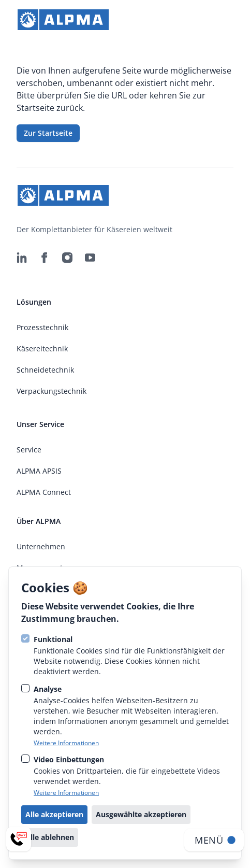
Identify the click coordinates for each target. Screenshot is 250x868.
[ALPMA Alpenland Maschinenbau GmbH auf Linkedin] (22, 258)
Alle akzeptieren (54, 814)
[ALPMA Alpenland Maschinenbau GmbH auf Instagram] (67, 258)
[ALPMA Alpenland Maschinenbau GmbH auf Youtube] (90, 258)
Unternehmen (41, 546)
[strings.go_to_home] (63, 20)
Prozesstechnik (42, 327)
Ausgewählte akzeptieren (141, 814)
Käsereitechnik (42, 348)
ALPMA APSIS (39, 471)
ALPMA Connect (44, 492)
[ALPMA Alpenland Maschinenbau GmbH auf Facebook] (45, 258)
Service (29, 450)
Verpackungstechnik (52, 391)
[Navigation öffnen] (214, 840)
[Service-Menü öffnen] (19, 839)
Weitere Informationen (66, 743)
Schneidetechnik (45, 370)
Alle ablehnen (50, 837)
